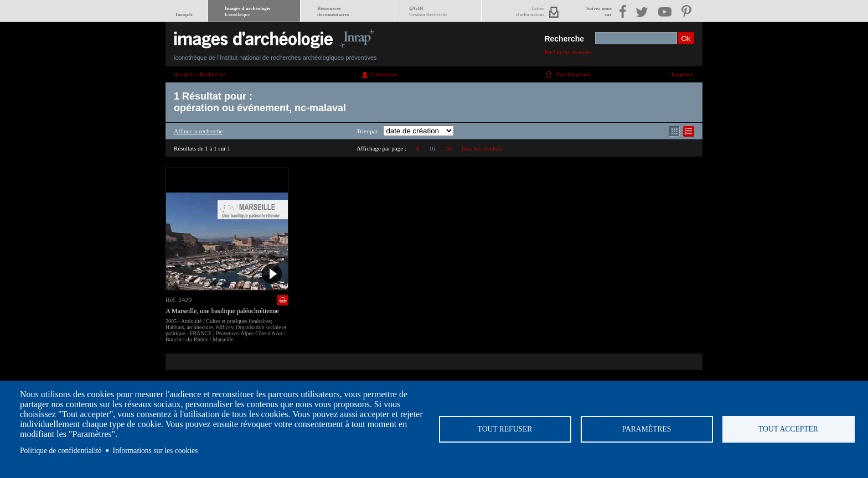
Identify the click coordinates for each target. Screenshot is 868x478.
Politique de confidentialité (61, 451)
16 (432, 148)
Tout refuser (505, 429)
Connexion (384, 74)
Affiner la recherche (198, 131)
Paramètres (647, 429)
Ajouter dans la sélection (283, 300)
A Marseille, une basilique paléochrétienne (222, 311)
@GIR (428, 11)
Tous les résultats (482, 148)
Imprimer (683, 74)
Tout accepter (788, 429)
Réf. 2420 (179, 300)
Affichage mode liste (689, 131)
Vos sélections (573, 74)
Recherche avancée (568, 52)
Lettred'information (530, 11)
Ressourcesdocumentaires (333, 11)
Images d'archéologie (247, 11)
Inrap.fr (184, 14)
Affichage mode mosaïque (674, 131)
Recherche (564, 39)
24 (448, 148)
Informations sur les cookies (156, 451)
